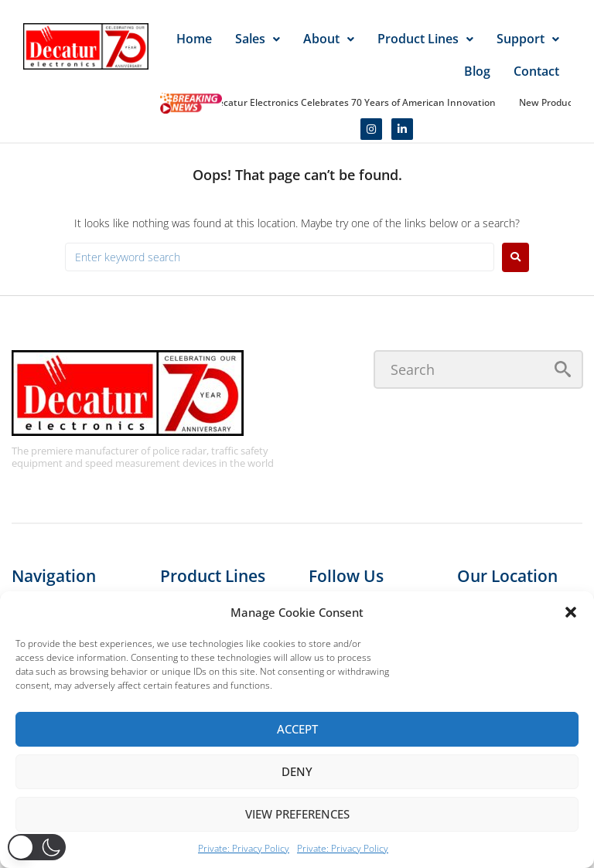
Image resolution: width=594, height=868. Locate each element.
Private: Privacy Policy (244, 848)
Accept (297, 729)
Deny (297, 771)
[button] (571, 612)
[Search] (478, 369)
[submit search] (563, 369)
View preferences (297, 814)
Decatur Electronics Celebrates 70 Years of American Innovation (357, 102)
